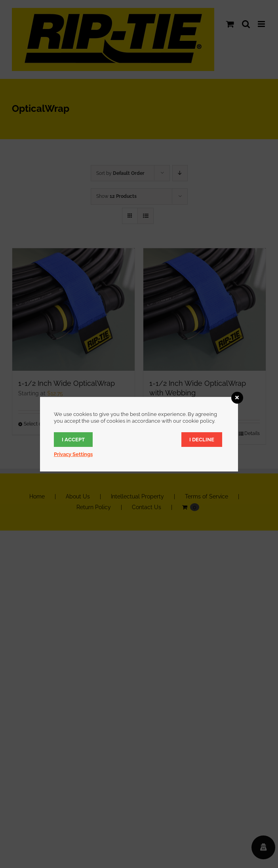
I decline (202, 440)
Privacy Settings (73, 454)
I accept (73, 440)
